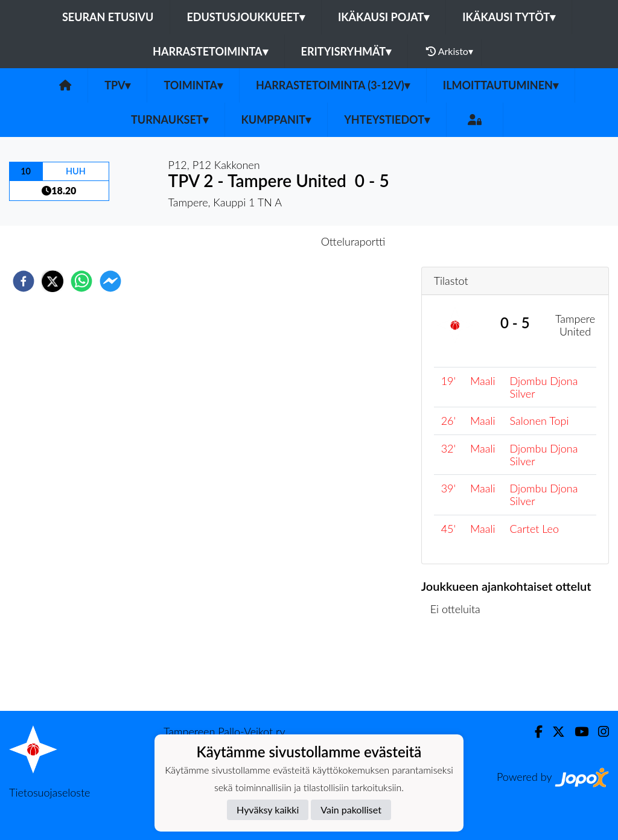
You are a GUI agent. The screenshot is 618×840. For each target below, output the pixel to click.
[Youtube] (577, 732)
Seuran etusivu (108, 17)
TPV (117, 85)
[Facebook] (534, 732)
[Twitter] (554, 732)
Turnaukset (170, 119)
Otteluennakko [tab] (267, 241)
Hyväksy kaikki (268, 810)
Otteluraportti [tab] (353, 241)
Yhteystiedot (387, 119)
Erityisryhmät (346, 51)
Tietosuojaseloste (49, 792)
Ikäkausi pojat (384, 17)
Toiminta (193, 85)
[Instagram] (599, 732)
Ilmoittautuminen (501, 85)
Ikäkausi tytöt (509, 17)
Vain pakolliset (351, 810)
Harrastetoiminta (210, 51)
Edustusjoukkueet (245, 17)
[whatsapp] (81, 281)
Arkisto (450, 51)
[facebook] (24, 281)
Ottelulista (460, 670)
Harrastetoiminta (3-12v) (333, 85)
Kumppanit (276, 119)
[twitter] (53, 281)
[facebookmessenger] (110, 281)
